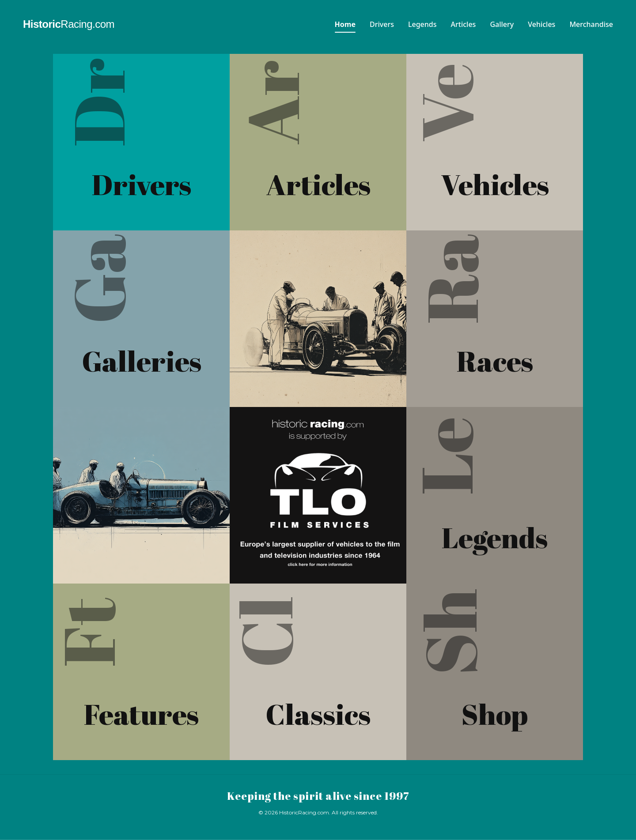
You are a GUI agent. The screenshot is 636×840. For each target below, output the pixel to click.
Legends (422, 24)
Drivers (382, 24)
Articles (464, 24)
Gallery (502, 24)
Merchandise (591, 24)
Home (345, 24)
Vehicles (541, 24)
